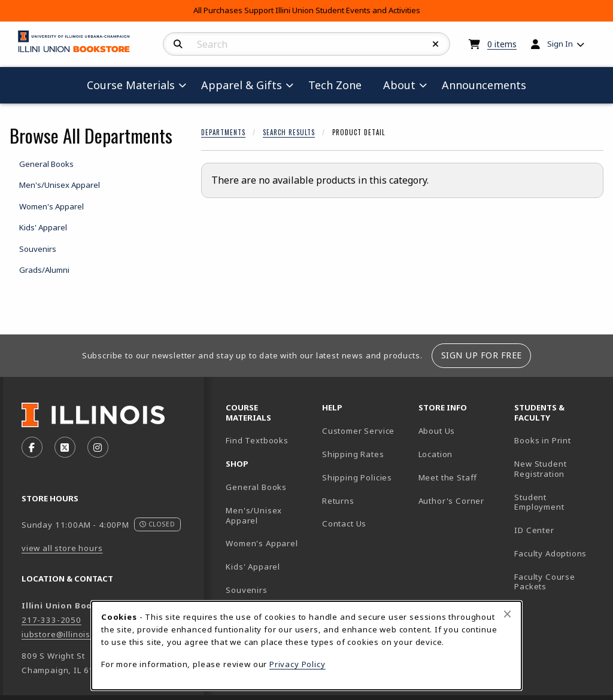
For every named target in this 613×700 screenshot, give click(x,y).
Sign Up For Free (482, 355)
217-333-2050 (51, 620)
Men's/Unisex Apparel (254, 515)
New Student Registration (540, 469)
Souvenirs (246, 590)
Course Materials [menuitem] (131, 85)
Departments (223, 132)
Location (436, 454)
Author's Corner (451, 501)
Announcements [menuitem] (484, 85)
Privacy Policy (298, 664)
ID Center (558, 530)
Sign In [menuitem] (560, 44)
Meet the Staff (448, 477)
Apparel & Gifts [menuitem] (242, 85)
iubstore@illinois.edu (65, 634)
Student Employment (558, 502)
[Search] (178, 44)
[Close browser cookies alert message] (507, 614)
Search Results (289, 132)
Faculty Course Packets (545, 582)
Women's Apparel (262, 543)
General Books (256, 487)
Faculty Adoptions (550, 553)
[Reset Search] (436, 44)
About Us (437, 431)
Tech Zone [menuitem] (340, 85)
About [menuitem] (399, 85)
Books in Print (558, 440)
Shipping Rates (353, 454)
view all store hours (62, 548)
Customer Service (358, 431)
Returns (338, 501)
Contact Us (344, 524)
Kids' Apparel (253, 567)
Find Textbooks (257, 440)
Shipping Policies (357, 477)
